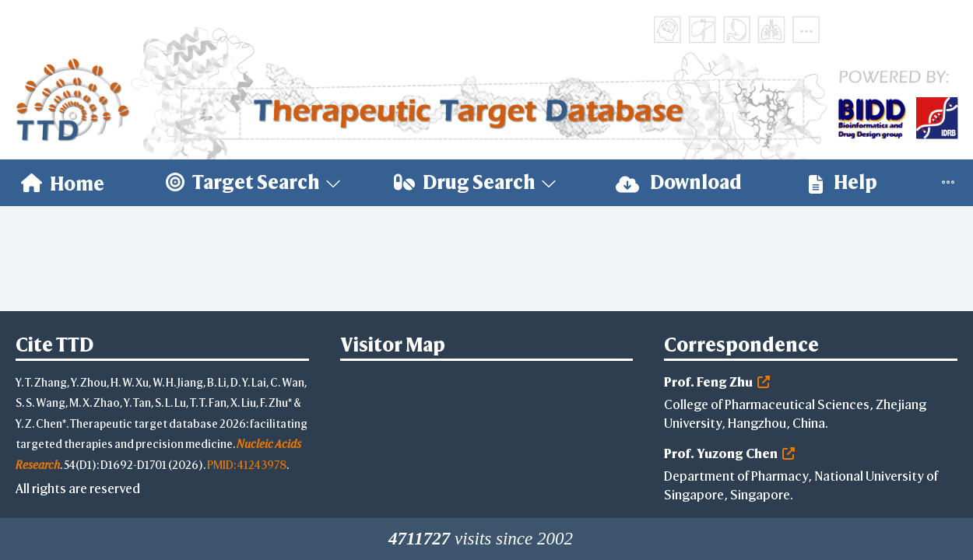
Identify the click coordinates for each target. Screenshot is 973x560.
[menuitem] (63, 183)
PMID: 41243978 (247, 465)
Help (843, 182)
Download (679, 182)
